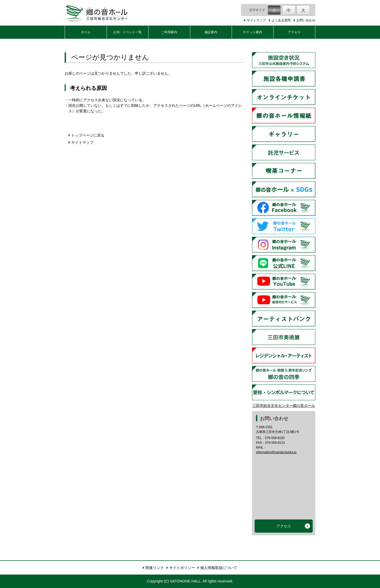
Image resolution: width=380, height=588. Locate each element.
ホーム (86, 32)
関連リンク (155, 568)
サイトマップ (256, 20)
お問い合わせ (306, 20)
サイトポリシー (182, 568)
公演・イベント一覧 (127, 32)
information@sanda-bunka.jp (276, 452)
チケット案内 (253, 32)
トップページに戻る (88, 135)
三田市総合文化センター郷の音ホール (284, 406)
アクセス (294, 32)
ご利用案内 (169, 32)
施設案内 (211, 32)
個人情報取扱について (219, 568)
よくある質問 (281, 20)
